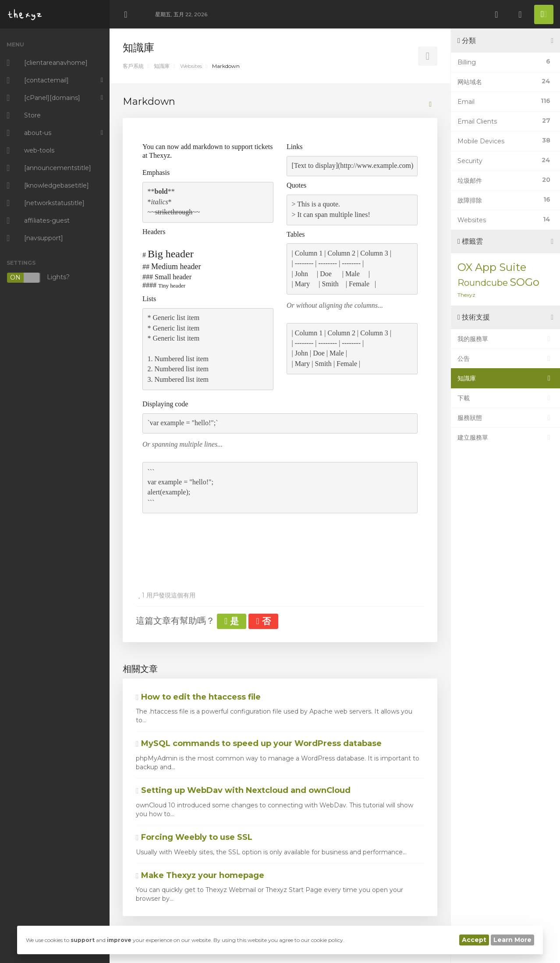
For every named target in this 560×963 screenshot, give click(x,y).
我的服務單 (505, 339)
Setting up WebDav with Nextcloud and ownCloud (243, 790)
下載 (505, 398)
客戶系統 (133, 66)
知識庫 (162, 66)
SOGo (525, 282)
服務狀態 (505, 418)
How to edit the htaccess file (198, 697)
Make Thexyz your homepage (200, 875)
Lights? (38, 278)
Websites (191, 66)
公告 (505, 359)
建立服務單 (505, 437)
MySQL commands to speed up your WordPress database (259, 743)
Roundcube (483, 283)
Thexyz (466, 295)
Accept (474, 940)
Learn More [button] (512, 940)
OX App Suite (492, 267)
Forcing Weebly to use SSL (194, 837)
